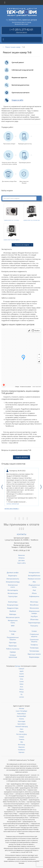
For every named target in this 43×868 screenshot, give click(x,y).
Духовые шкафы (13, 572)
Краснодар (22, 721)
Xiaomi (22, 674)
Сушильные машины (34, 640)
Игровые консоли (34, 579)
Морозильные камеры (34, 612)
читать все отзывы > (12, 508)
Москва (22, 708)
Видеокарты (13, 576)
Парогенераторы (34, 623)
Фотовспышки (13, 593)
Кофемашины (34, 596)
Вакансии (21, 555)
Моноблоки (34, 605)
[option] (21, 487)
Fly (21, 694)
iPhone (34, 593)
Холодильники (34, 572)
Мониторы (34, 602)
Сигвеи (34, 631)
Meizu (22, 689)
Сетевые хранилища (13, 656)
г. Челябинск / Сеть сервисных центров (22, 20)
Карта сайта (21, 563)
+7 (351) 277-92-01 (22, 30)
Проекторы (13, 646)
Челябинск (21, 750)
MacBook (13, 611)
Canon (22, 681)
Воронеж (22, 747)
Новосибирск (21, 714)
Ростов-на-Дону (22, 734)
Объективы (34, 619)
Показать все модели (23, 245)
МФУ (13, 626)
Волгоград (21, 745)
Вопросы (22, 558)
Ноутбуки (34, 616)
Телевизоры (34, 648)
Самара (21, 737)
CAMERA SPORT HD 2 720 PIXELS (12, 220)
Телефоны (34, 645)
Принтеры (13, 643)
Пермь (22, 732)
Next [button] (41, 487)
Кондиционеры (13, 605)
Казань (22, 719)
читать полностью (13, 504)
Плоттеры (13, 631)
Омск (22, 729)
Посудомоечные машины (13, 638)
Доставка (22, 560)
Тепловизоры (34, 651)
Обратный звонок (21, 32)
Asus (21, 687)
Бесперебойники (34, 576)
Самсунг (21, 669)
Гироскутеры (13, 596)
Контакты (22, 534)
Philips (22, 692)
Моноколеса (34, 608)
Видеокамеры (34, 657)
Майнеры (13, 614)
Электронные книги (13, 586)
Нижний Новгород (22, 726)
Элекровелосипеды (13, 582)
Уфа (22, 742)
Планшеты (34, 626)
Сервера (13, 652)
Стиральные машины (34, 635)
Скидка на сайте (17, 100)
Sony (21, 679)
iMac (34, 582)
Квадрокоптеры (13, 608)
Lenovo (22, 697)
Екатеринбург (22, 716)
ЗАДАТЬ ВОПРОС (21, 457)
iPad (34, 590)
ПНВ (13, 634)
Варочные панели (34, 654)
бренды (18, 666)
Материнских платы (13, 621)
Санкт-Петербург (22, 711)
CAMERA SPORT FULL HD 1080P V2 (11, 240)
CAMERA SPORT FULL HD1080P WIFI (32, 220)
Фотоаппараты (13, 590)
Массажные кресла (13, 617)
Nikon (22, 684)
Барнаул (21, 752)
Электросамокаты (13, 579)
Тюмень (22, 739)
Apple (22, 671)
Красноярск (22, 724)
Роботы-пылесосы (13, 649)
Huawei (21, 676)
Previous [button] (2, 487)
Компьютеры (13, 602)
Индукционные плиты (34, 586)
